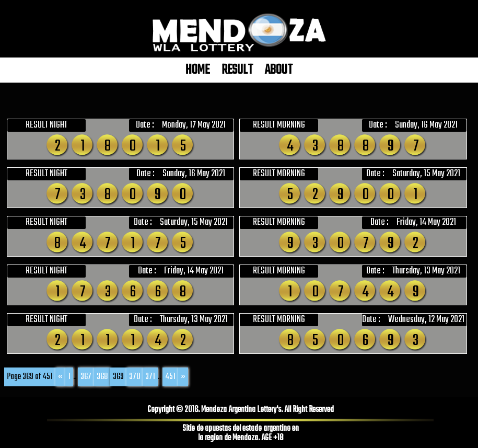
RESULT (237, 70)
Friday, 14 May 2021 (426, 223)
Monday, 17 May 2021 (194, 125)
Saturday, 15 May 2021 (426, 174)
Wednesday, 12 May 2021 (426, 320)
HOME (197, 70)
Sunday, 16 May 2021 (426, 125)
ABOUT (279, 70)
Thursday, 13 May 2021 (426, 271)
